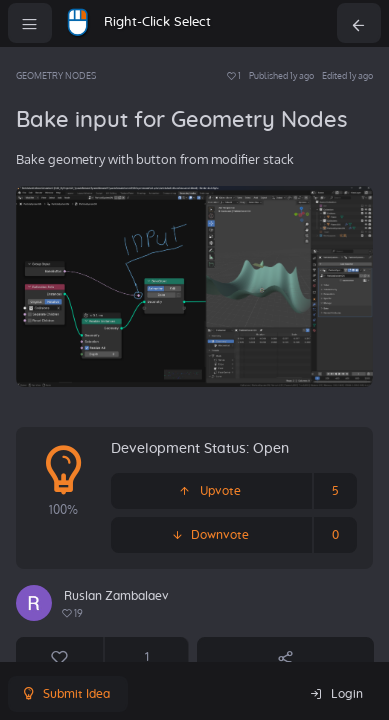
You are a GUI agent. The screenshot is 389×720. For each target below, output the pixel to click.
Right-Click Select (157, 22)
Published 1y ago (281, 75)
